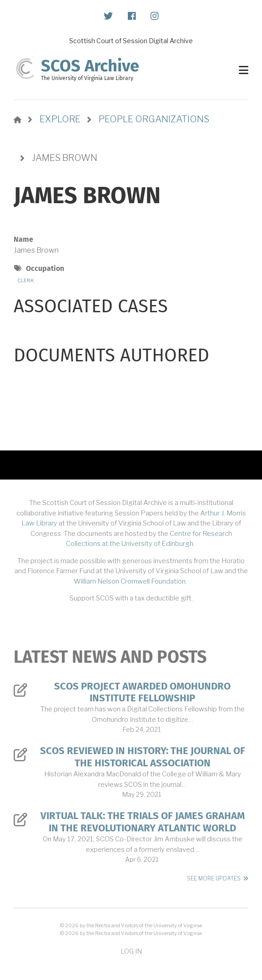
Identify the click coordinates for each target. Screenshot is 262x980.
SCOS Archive (90, 66)
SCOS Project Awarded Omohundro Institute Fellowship (142, 692)
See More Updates (214, 878)
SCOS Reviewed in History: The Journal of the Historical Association (143, 757)
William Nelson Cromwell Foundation (130, 581)
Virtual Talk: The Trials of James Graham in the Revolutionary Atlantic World (143, 822)
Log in (131, 951)
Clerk (26, 280)
